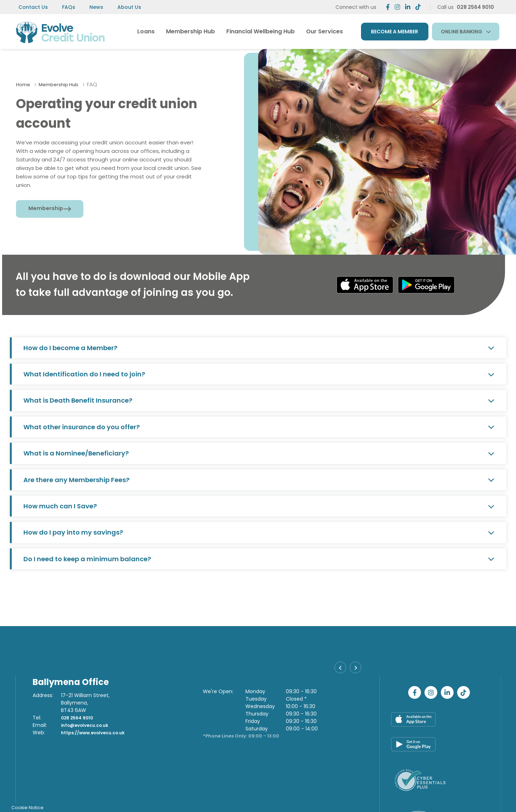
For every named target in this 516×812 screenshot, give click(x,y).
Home (24, 84)
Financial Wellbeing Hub (260, 31)
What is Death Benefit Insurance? (259, 400)
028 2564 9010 (80, 718)
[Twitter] (397, 7)
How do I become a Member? (259, 348)
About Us (129, 7)
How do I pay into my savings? (259, 532)
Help (310, 796)
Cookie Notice (352, 796)
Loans (146, 31)
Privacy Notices (390, 796)
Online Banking (462, 32)
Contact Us (33, 7)
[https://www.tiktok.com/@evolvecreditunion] (418, 7)
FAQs (69, 7)
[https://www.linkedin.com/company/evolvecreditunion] (408, 7)
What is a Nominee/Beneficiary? (259, 453)
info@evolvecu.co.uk (88, 725)
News (96, 7)
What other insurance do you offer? (259, 427)
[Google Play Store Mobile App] (428, 285)
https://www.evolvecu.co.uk (98, 733)
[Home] (60, 31)
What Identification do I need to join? (259, 374)
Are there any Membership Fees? (259, 480)
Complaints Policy (434, 796)
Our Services (324, 31)
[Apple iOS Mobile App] (364, 285)
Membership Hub (190, 31)
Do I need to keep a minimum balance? (259, 559)
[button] (341, 669)
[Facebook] (388, 7)
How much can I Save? (259, 506)
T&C (326, 796)
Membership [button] (46, 209)
